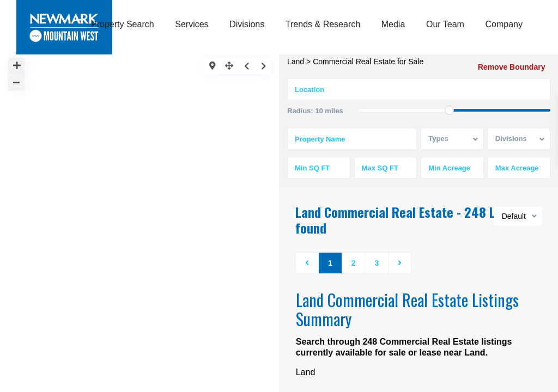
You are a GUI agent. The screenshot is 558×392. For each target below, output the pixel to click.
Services (192, 24)
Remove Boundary (512, 67)
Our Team (445, 24)
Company (504, 24)
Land (296, 62)
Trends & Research (323, 24)
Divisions (247, 24)
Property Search (123, 24)
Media (393, 24)
